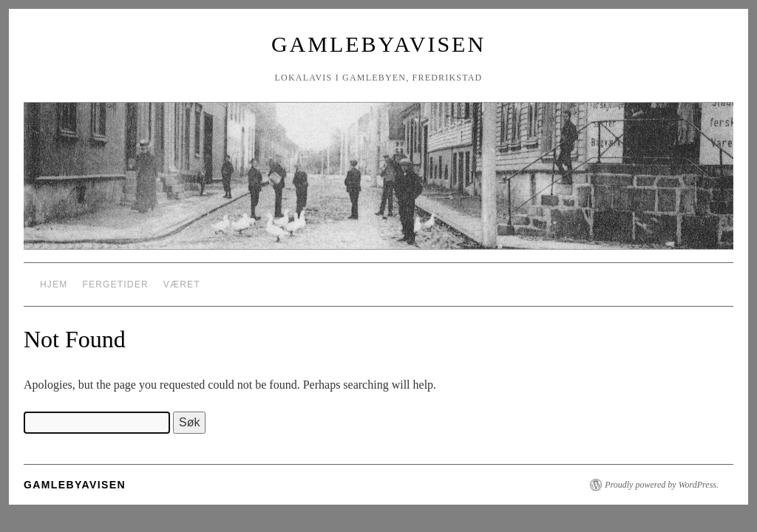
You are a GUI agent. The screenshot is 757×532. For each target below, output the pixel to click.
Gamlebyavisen (378, 44)
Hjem (54, 284)
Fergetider (115, 284)
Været (182, 284)
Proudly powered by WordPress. (662, 485)
